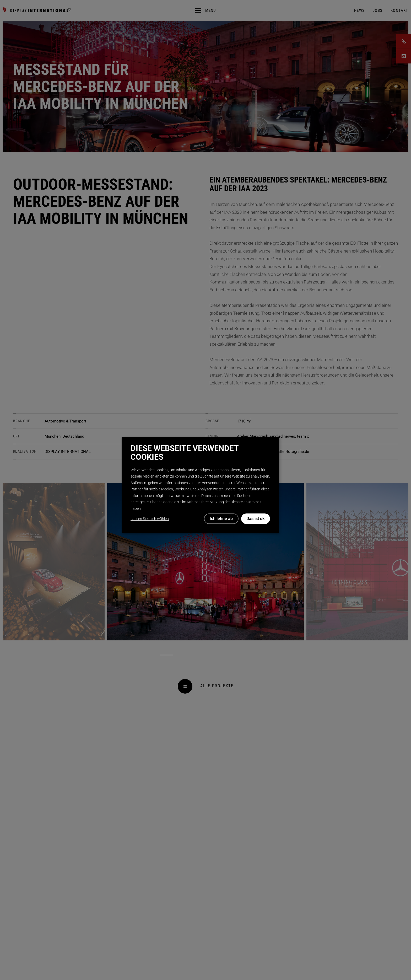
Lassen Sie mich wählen (150, 519)
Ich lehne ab (221, 519)
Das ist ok (256, 519)
